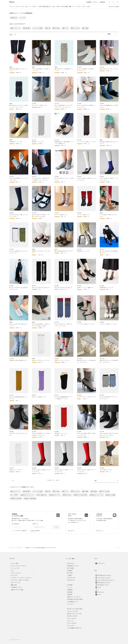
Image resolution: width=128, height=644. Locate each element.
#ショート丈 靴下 (38, 28)
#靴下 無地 (85, 28)
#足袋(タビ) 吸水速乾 (30, 498)
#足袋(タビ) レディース (27, 495)
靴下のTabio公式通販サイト (16, 548)
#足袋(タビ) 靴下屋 (16, 498)
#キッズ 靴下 (14, 495)
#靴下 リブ (65, 28)
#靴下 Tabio (56, 28)
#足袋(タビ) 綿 (67, 495)
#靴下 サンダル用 (104, 491)
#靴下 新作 (94, 491)
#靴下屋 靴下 (27, 28)
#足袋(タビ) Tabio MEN (80, 495)
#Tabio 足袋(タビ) (41, 495)
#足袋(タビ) (14, 18)
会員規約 (33, 531)
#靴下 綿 (48, 28)
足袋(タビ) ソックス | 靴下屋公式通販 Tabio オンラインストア (41, 548)
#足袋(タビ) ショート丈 (96, 495)
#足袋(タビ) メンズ (55, 495)
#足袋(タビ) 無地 (110, 495)
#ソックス (23, 18)
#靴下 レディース (15, 28)
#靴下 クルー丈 (75, 28)
